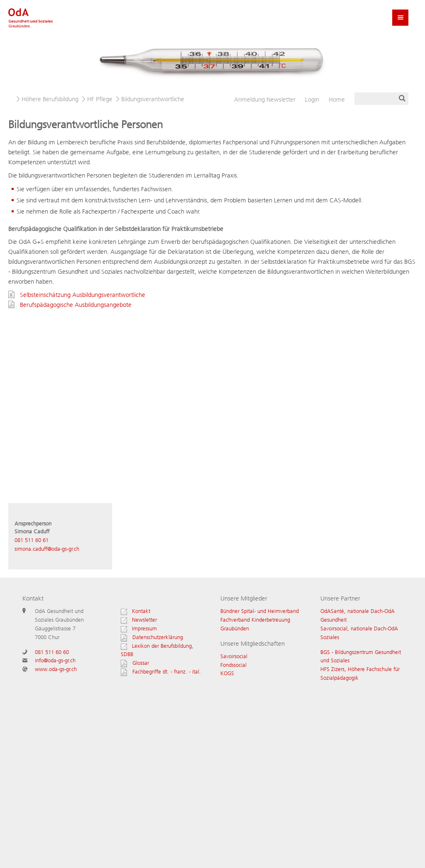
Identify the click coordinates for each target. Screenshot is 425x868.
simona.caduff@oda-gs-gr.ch (47, 549)
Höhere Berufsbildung (50, 99)
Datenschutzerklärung (158, 637)
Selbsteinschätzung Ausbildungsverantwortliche (83, 295)
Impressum (139, 629)
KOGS (227, 673)
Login (312, 100)
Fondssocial (233, 665)
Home (337, 100)
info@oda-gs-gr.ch (55, 660)
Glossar (141, 663)
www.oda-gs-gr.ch (56, 669)
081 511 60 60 (52, 652)
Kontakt (136, 611)
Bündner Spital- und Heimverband (260, 611)
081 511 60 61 (32, 540)
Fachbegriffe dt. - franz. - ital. (167, 672)
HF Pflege (100, 99)
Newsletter (265, 100)
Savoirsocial (234, 656)
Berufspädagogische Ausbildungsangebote (76, 305)
